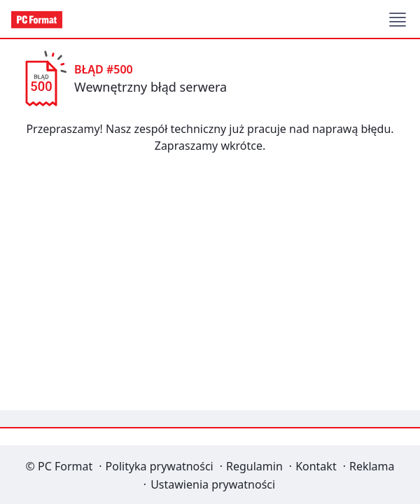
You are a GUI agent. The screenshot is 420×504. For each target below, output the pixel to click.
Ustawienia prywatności (213, 484)
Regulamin (254, 466)
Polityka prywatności (160, 466)
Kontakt (316, 466)
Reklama (372, 466)
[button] (398, 20)
